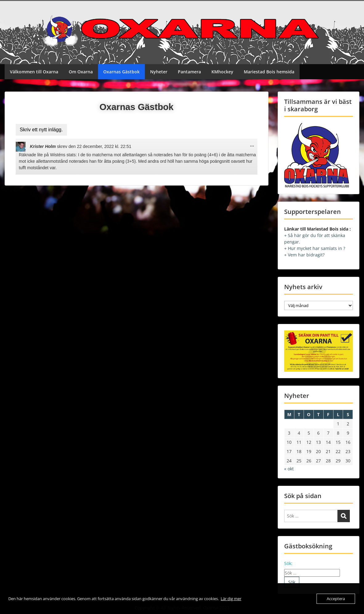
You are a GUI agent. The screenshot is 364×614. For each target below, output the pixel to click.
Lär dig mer (231, 599)
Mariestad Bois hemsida (269, 72)
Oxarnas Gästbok (121, 72)
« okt (289, 469)
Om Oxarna (81, 72)
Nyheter (159, 72)
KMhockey (222, 72)
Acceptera (336, 599)
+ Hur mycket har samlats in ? (315, 248)
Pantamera (189, 72)
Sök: (288, 563)
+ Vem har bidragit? (304, 255)
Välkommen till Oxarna (34, 72)
